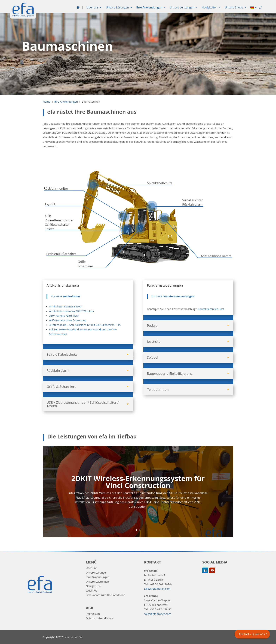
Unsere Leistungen (182, 7)
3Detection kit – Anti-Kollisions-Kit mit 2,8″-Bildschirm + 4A (85, 325)
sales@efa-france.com (157, 614)
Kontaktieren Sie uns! (211, 309)
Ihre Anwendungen (149, 7)
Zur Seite (66, 296)
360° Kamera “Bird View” (64, 316)
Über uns (92, 7)
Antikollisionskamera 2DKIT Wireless (71, 311)
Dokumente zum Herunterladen (105, 595)
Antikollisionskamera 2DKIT (66, 306)
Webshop (92, 590)
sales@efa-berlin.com (157, 589)
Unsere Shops (234, 7)
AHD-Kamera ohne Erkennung (68, 320)
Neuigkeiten (210, 7)
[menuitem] (254, 8)
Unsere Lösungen (117, 7)
